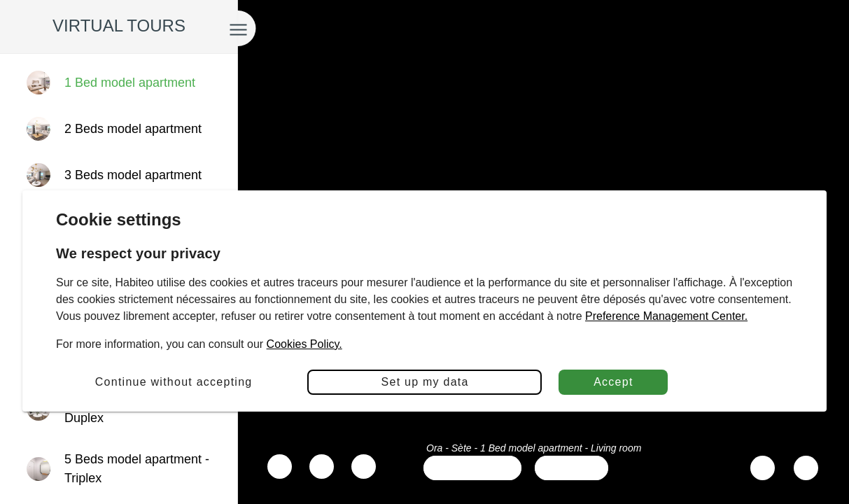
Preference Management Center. (666, 316)
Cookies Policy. (304, 344)
